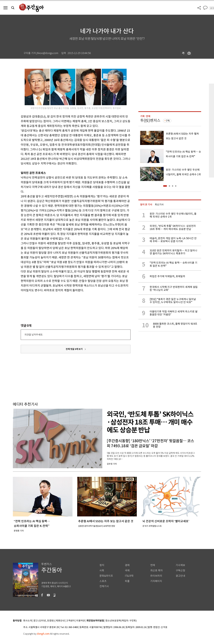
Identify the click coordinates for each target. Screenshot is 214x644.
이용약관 (81, 621)
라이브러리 (156, 576)
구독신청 (180, 571)
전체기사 (104, 586)
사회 (102, 571)
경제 (127, 565)
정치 (102, 565)
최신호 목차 (156, 571)
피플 (127, 581)
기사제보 (180, 565)
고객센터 (70, 621)
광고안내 (180, 576)
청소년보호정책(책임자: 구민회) (121, 621)
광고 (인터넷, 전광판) (44, 621)
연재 (153, 565)
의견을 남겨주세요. (34, 335)
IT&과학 (129, 576)
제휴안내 (60, 621)
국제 (127, 571)
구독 (168, 121)
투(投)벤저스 (150, 120)
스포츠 (103, 581)
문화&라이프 (106, 576)
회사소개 (28, 621)
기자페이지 (156, 581)
